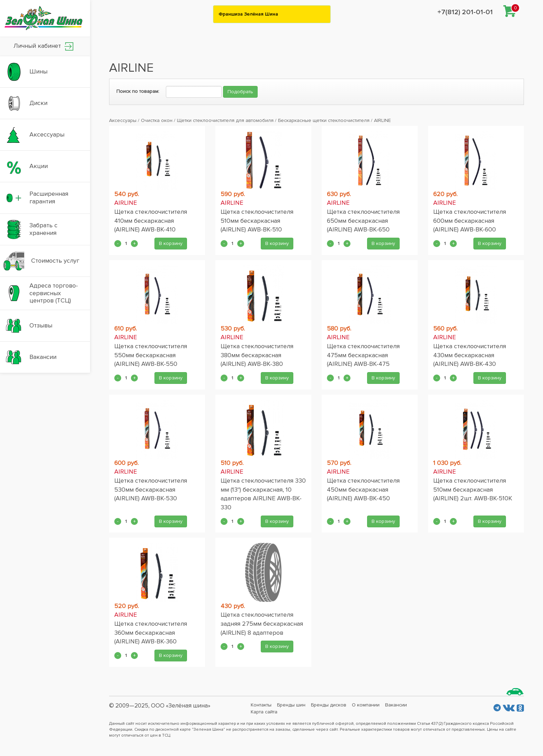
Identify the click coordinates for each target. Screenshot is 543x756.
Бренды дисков (329, 705)
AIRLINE (382, 120)
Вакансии (396, 705)
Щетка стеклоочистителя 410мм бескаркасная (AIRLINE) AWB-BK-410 (151, 221)
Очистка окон (157, 120)
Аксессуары (123, 120)
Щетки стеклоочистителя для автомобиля (225, 120)
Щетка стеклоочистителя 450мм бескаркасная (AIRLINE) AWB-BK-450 (363, 489)
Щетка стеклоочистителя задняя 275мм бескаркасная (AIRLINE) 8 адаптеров (262, 623)
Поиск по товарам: (138, 91)
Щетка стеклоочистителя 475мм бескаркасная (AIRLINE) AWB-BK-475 (363, 355)
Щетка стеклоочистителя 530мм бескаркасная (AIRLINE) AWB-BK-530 (151, 489)
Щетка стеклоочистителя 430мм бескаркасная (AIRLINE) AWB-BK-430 (470, 355)
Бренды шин (291, 705)
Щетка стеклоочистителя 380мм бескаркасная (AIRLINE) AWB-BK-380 (257, 355)
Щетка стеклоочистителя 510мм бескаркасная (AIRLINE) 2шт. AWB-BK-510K (473, 489)
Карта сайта (264, 712)
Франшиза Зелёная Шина (248, 14)
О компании (366, 705)
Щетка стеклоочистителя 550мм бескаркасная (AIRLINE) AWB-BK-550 (151, 355)
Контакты (261, 705)
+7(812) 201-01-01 (465, 12)
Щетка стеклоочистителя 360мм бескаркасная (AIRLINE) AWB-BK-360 (151, 632)
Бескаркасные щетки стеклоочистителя (324, 120)
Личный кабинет (43, 46)
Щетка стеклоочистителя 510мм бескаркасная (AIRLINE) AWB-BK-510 (257, 221)
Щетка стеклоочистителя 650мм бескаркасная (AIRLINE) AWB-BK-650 (363, 221)
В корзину (171, 243)
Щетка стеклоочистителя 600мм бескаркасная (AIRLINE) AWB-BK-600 (470, 221)
